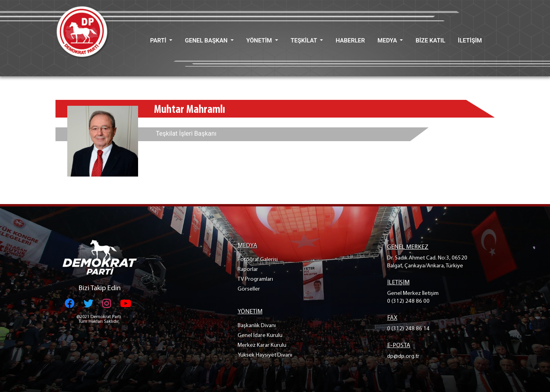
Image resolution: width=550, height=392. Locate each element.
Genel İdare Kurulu (260, 336)
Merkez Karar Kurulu (262, 345)
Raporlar (248, 270)
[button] (161, 41)
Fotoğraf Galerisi (258, 260)
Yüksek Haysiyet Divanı (265, 355)
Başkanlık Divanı (257, 326)
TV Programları (255, 279)
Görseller (249, 289)
